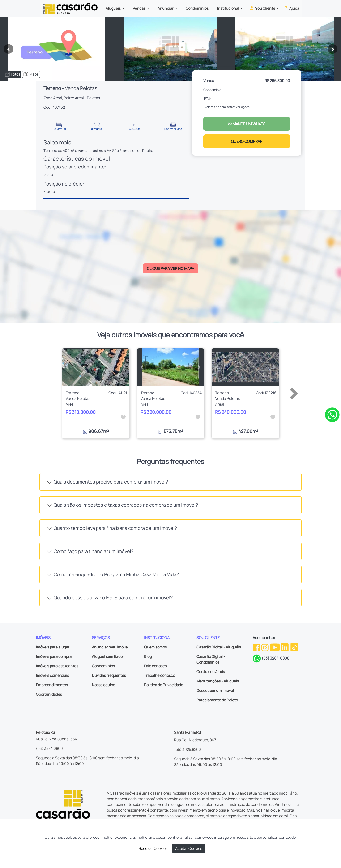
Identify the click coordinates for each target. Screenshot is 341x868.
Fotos (13, 74)
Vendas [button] (139, 8)
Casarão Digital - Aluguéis (219, 647)
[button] (67, 367)
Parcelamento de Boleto (217, 700)
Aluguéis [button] (113, 8)
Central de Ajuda (211, 672)
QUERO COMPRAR (247, 141)
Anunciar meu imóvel (110, 647)
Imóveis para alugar (53, 647)
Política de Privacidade (164, 685)
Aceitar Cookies (189, 848)
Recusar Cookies (153, 848)
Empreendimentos (52, 685)
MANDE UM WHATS (247, 124)
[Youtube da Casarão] (275, 647)
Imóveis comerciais (52, 675)
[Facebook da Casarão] (257, 647)
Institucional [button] (228, 8)
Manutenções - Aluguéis (218, 681)
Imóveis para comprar (54, 656)
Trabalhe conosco (160, 675)
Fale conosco (155, 666)
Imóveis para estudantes (57, 666)
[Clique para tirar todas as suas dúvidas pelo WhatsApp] (332, 414)
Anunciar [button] (166, 8)
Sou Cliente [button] (262, 8)
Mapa (31, 74)
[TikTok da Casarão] (294, 647)
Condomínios (197, 8)
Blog (148, 656)
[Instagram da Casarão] (265, 647)
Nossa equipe (103, 685)
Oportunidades (49, 694)
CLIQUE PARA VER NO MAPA (170, 268)
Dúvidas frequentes (109, 675)
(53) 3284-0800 (275, 658)
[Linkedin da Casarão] (285, 647)
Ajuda (291, 8)
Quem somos (155, 647)
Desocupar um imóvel (215, 691)
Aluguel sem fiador (108, 656)
